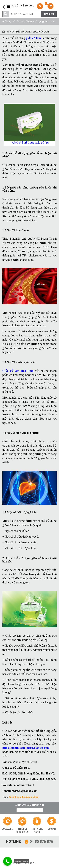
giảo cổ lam (33, 38)
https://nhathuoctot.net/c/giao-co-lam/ (26, 748)
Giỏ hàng (29, 863)
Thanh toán (13, 863)
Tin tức (20, 21)
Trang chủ (10, 21)
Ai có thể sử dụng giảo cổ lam (24, 797)
